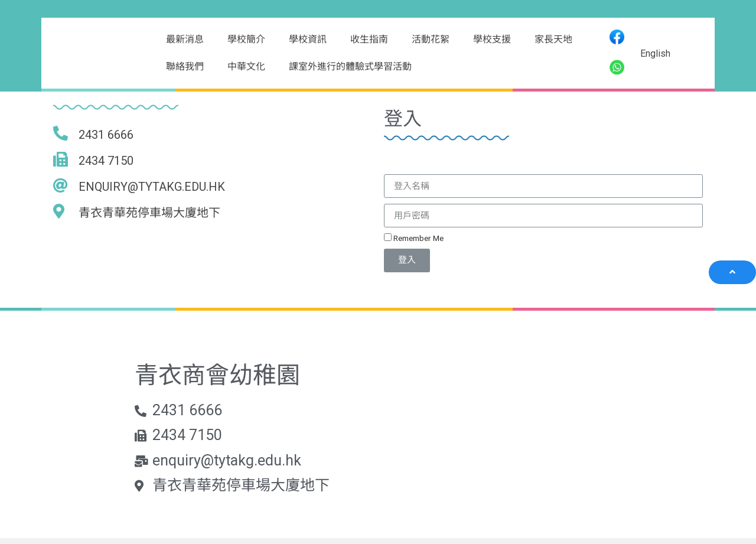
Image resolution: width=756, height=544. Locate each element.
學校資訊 (308, 39)
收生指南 (369, 39)
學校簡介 (246, 39)
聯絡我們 (185, 66)
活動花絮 (431, 39)
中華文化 (246, 66)
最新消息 (185, 39)
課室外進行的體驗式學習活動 (350, 66)
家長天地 (553, 39)
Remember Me (414, 238)
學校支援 (492, 39)
